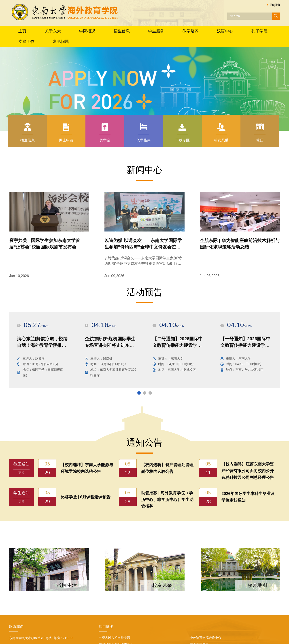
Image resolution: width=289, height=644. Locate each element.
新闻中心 (144, 170)
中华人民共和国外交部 (114, 638)
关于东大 (53, 31)
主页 (22, 31)
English (275, 5)
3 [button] (150, 392)
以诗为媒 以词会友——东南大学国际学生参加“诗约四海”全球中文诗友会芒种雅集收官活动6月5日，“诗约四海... (143, 264)
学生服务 (156, 31)
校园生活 (67, 585)
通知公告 (144, 442)
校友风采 (162, 585)
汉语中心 (225, 31)
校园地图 (257, 585)
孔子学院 (259, 31)
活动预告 (144, 292)
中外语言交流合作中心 (206, 638)
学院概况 (87, 31)
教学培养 (191, 31)
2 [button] (144, 392)
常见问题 (61, 42)
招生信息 (122, 31)
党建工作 (26, 42)
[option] (43, 350)
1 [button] (138, 392)
